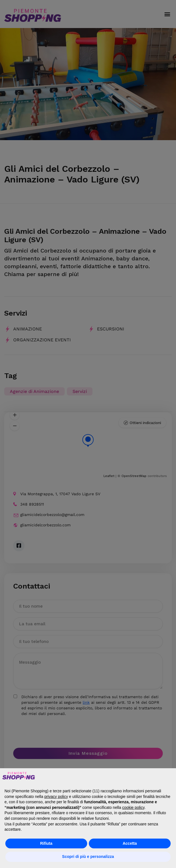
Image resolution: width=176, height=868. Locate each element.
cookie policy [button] (133, 807)
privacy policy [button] (56, 797)
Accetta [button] (130, 843)
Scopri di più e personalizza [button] (88, 857)
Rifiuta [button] (46, 843)
